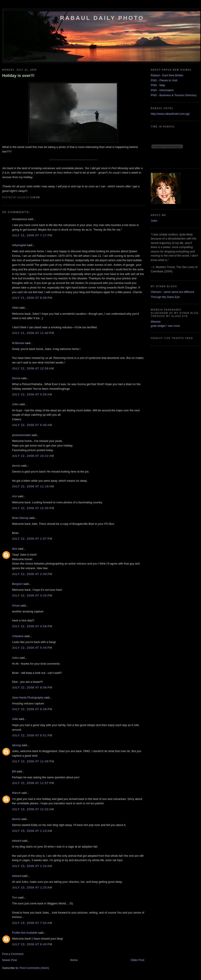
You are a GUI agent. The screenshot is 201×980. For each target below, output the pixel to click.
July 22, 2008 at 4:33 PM (32, 595)
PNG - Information (162, 90)
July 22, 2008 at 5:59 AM (32, 394)
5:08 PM (35, 197)
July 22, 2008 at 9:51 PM (32, 735)
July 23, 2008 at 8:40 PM (32, 944)
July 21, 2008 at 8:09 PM (32, 298)
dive (15, 549)
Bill (14, 771)
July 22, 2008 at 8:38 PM (32, 709)
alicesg (16, 745)
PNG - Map (158, 85)
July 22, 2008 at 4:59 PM (32, 626)
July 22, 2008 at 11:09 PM (33, 761)
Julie (15, 719)
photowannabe (21, 435)
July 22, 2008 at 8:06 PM (32, 687)
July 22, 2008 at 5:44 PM (32, 648)
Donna (16, 378)
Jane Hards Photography (28, 698)
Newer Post (10, 960)
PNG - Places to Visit (164, 80)
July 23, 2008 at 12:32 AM (33, 809)
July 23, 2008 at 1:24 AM (32, 866)
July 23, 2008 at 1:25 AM (32, 887)
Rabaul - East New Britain (167, 75)
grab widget (158, 326)
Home (74, 960)
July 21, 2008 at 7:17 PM (32, 235)
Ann (15, 496)
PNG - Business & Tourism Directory (174, 95)
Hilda (15, 308)
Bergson (17, 584)
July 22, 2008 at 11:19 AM (33, 486)
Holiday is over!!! (18, 76)
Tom (15, 897)
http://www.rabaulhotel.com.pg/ (170, 114)
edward (17, 841)
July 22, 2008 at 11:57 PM (33, 783)
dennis (16, 466)
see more (174, 326)
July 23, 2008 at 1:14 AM (32, 831)
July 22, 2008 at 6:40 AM (32, 425)
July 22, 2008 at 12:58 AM (33, 368)
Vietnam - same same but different (172, 292)
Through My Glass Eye (165, 297)
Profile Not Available (25, 933)
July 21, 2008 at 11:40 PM (33, 333)
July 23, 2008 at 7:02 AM (32, 923)
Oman (16, 606)
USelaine (18, 636)
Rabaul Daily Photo (102, 18)
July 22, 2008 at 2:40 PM (32, 574)
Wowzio (156, 322)
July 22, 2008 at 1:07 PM (32, 539)
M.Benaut (18, 343)
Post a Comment (13, 954)
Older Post (138, 960)
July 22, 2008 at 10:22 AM (33, 456)
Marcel (16, 793)
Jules (15, 404)
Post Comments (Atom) (34, 968)
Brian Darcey (20, 518)
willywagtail (19, 245)
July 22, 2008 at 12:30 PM (33, 508)
